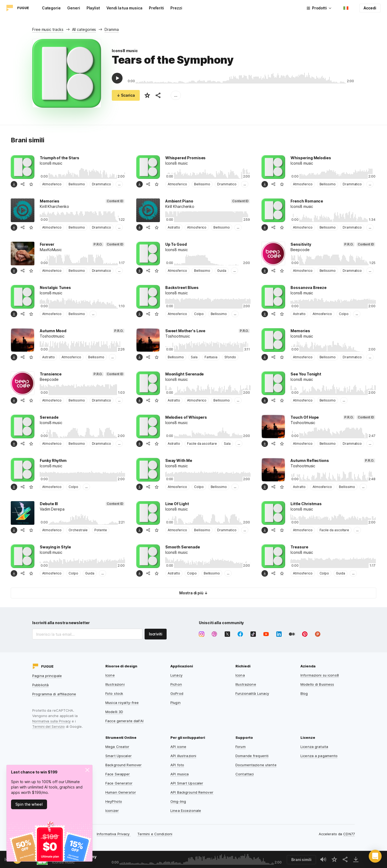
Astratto (174, 227)
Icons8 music (125, 51)
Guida (222, 271)
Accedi (370, 8)
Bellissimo (77, 184)
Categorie (51, 8)
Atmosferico (52, 184)
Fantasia (211, 357)
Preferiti (156, 8)
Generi (74, 8)
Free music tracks (48, 29)
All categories (84, 29)
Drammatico (101, 184)
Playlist (93, 8)
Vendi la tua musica (124, 8)
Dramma (112, 29)
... (176, 95)
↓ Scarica (126, 95)
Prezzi (176, 8)
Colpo (199, 314)
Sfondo (230, 357)
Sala (194, 357)
